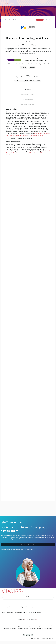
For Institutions (32, 620)
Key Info (39, 613)
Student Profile (28, 99)
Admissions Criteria (28, 95)
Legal (34, 613)
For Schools (21, 620)
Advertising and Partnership (25, 607)
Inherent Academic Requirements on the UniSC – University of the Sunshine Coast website (28, 153)
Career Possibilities (28, 104)
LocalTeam (51, 638)
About (4, 607)
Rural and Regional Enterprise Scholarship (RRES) (17, 613)
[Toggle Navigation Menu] (54, 3)
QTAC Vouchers (11, 607)
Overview (28, 90)
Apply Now (40, 20)
